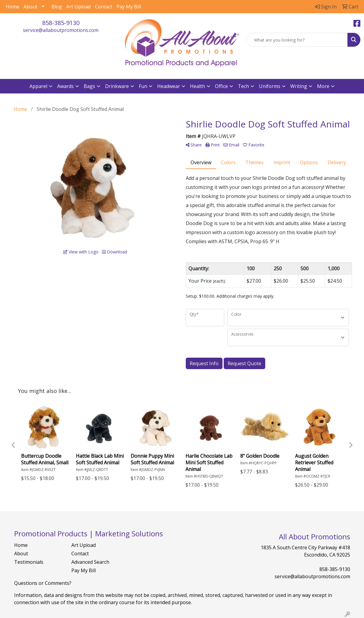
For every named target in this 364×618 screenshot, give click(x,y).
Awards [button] (65, 86)
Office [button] (221, 86)
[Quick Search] (297, 40)
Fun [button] (143, 86)
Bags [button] (89, 86)
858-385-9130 (61, 23)
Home (12, 7)
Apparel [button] (38, 86)
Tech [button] (243, 86)
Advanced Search (90, 562)
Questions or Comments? (43, 583)
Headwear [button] (169, 86)
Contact (104, 7)
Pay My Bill (129, 7)
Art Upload (78, 7)
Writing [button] (299, 86)
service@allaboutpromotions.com (61, 30)
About (30, 7)
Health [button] (198, 86)
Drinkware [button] (117, 86)
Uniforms (270, 86)
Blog (57, 7)
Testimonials (29, 562)
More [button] (323, 86)
